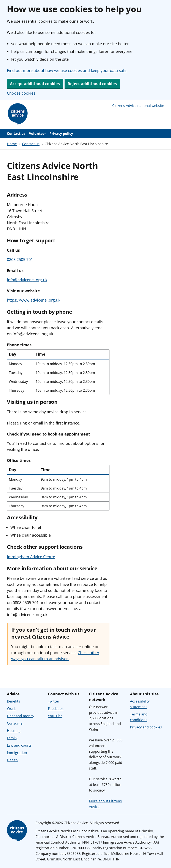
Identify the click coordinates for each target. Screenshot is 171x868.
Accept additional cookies (35, 84)
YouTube (55, 716)
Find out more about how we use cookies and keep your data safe (67, 70)
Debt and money (21, 716)
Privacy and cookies (146, 727)
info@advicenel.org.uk (27, 280)
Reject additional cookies (92, 84)
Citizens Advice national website (138, 106)
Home (12, 144)
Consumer (15, 723)
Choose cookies (21, 93)
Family (12, 738)
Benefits (13, 701)
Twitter (54, 701)
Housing (14, 731)
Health (12, 760)
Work (11, 709)
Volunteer (37, 134)
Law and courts (19, 745)
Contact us (16, 134)
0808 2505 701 (20, 259)
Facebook (56, 709)
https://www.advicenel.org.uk (34, 300)
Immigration (17, 753)
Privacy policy (61, 134)
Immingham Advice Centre (31, 557)
